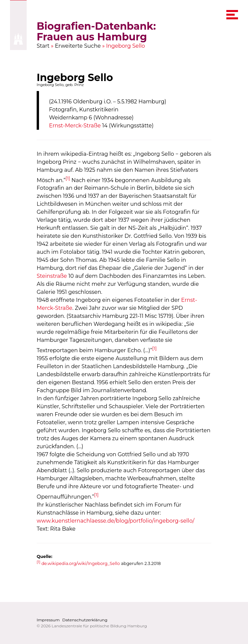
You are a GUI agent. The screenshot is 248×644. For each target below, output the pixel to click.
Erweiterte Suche (78, 46)
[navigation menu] (232, 15)
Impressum (48, 620)
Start (43, 46)
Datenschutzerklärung (85, 620)
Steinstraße (52, 276)
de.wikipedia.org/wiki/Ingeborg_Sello (80, 564)
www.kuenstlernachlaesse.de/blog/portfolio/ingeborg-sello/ (115, 521)
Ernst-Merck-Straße (75, 126)
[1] (68, 178)
